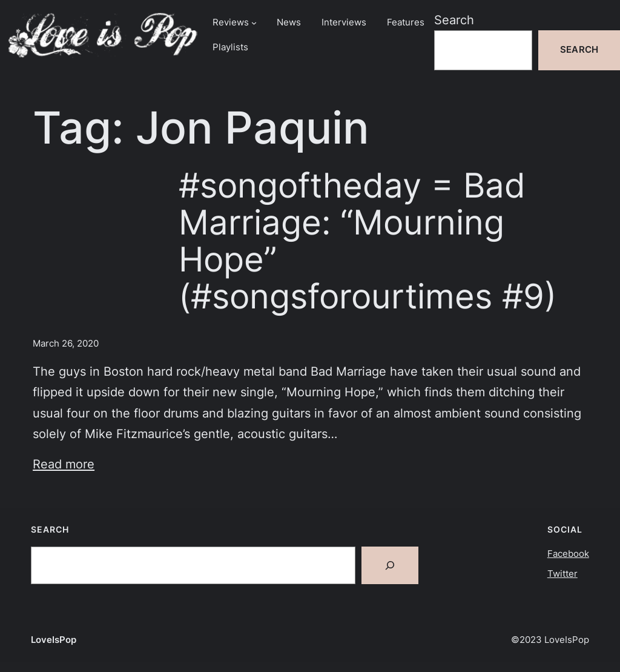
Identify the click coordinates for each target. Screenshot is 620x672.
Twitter (562, 574)
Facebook (568, 554)
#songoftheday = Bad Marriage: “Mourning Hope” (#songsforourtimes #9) (368, 241)
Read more (64, 464)
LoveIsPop (54, 640)
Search (454, 20)
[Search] (390, 565)
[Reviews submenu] (254, 23)
